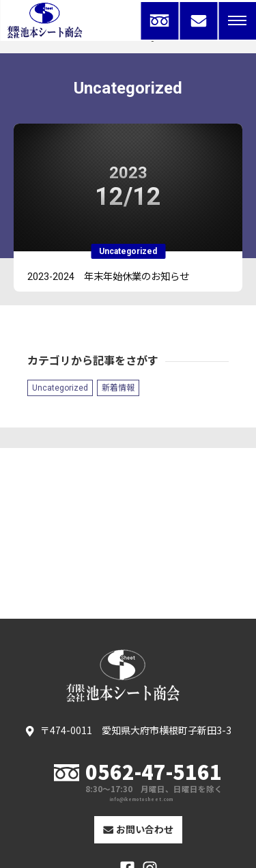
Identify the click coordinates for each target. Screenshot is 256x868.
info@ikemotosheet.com (142, 800)
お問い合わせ (139, 829)
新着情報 (118, 388)
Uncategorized (60, 388)
